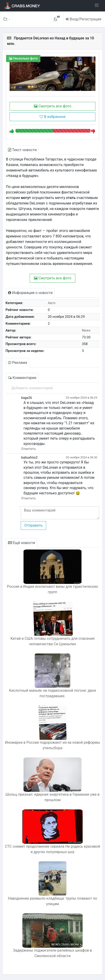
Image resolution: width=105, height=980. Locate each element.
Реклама (18, 363)
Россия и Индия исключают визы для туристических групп (53, 589)
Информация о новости (30, 293)
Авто (52, 303)
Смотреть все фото (53, 106)
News (86, 330)
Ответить (29, 449)
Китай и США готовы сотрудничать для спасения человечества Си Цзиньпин (52, 641)
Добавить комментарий (32, 388)
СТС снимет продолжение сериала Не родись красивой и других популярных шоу (52, 849)
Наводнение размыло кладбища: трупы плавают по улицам (52, 901)
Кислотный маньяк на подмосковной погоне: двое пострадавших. (52, 693)
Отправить (33, 525)
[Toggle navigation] (97, 5)
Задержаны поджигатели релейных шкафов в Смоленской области (52, 953)
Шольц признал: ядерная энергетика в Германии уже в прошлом (53, 797)
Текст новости (22, 150)
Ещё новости (22, 543)
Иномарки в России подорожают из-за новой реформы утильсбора (53, 745)
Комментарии (22, 378)
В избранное (52, 117)
